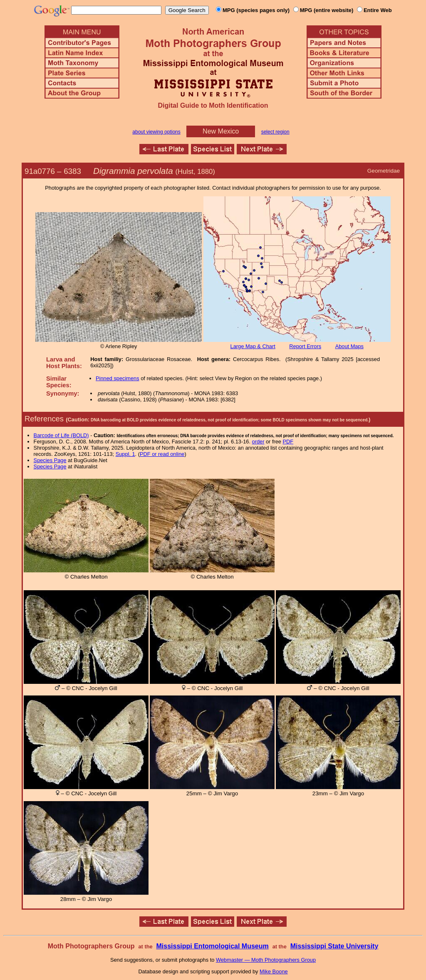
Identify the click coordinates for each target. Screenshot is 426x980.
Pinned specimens (118, 378)
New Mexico (221, 131)
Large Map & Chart (253, 346)
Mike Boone (274, 971)
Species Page (50, 460)
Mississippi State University (334, 946)
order (258, 442)
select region (275, 132)
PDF (288, 442)
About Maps (349, 346)
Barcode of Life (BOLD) (61, 435)
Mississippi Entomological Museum (212, 946)
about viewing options (156, 132)
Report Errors (305, 346)
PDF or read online (162, 454)
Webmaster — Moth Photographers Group (266, 960)
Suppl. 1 (125, 454)
